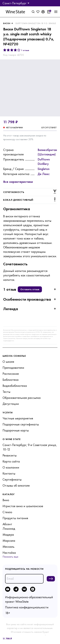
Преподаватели (13, 368)
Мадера (8, 535)
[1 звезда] (5, 50)
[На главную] (15, 12)
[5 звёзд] (19, 50)
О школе (8, 362)
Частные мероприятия (18, 418)
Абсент (7, 524)
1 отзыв (25, 50)
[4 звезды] (15, 50)
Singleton (44, 169)
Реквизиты (10, 455)
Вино (6, 500)
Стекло (7, 512)
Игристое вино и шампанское (23, 506)
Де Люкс (44, 174)
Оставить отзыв (30, 289)
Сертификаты (12, 479)
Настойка (9, 553)
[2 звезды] (8, 50)
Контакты (9, 473)
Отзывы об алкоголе (16, 485)
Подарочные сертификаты (21, 424)
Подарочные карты (16, 430)
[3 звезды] (12, 50)
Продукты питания (15, 518)
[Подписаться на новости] (51, 579)
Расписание (11, 374)
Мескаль (8, 547)
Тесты (6, 392)
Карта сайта (11, 461)
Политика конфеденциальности (27, 607)
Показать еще (10, 557)
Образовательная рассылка (22, 398)
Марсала (9, 541)
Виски (7, 23)
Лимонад (9, 529)
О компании (11, 467)
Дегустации (11, 404)
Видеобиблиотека (15, 386)
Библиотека (11, 380)
